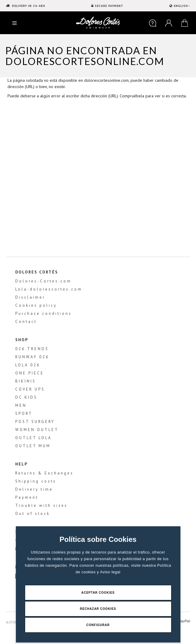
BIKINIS (26, 381)
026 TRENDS (32, 349)
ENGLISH (181, 6)
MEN (21, 405)
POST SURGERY (35, 422)
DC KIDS (26, 397)
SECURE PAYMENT (109, 6)
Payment (27, 497)
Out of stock (33, 514)
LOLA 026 (28, 365)
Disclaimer (30, 297)
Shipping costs (36, 481)
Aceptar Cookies (98, 593)
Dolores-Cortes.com (43, 281)
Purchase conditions (44, 313)
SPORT (24, 414)
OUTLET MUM (33, 446)
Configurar (98, 625)
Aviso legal (110, 572)
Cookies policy (36, 305)
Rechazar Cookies (98, 609)
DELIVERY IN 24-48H (28, 6)
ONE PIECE (30, 373)
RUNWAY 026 (32, 357)
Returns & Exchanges (44, 473)
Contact (26, 322)
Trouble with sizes (41, 505)
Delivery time (34, 489)
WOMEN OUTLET (37, 430)
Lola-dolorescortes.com (49, 289)
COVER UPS (30, 389)
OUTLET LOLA (34, 438)
